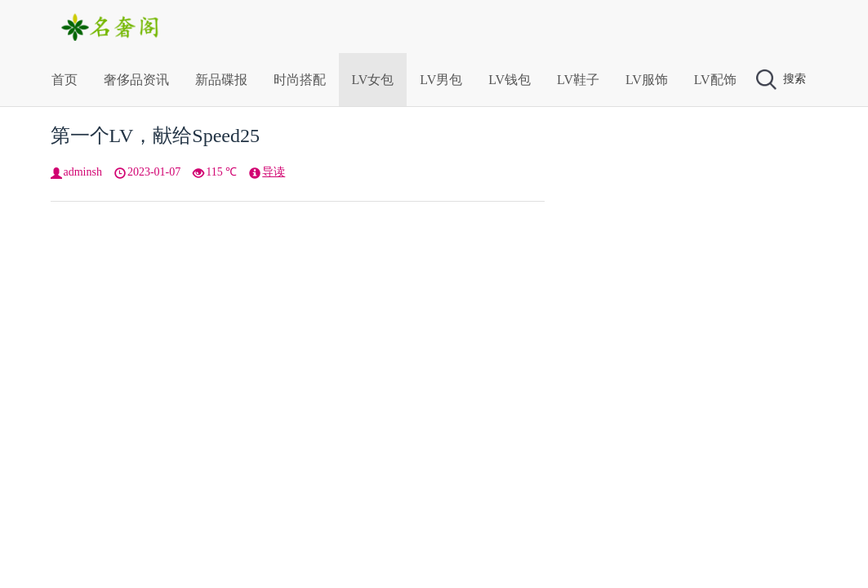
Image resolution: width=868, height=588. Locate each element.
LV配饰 (715, 80)
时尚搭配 (300, 80)
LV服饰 (647, 80)
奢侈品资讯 (136, 80)
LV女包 (373, 80)
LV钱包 (510, 80)
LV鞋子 (578, 80)
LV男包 (441, 80)
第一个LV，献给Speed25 (155, 136)
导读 (274, 172)
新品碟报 (221, 80)
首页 (65, 80)
